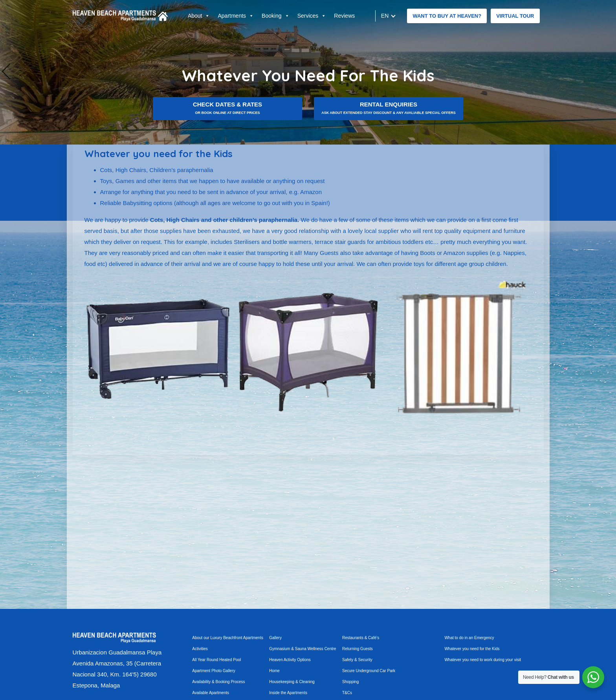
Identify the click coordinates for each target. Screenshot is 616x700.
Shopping (350, 682)
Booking (276, 16)
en (385, 16)
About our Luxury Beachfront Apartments (228, 638)
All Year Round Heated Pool (216, 660)
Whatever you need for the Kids (472, 649)
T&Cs (347, 693)
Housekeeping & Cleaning (292, 682)
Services (312, 16)
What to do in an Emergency (469, 638)
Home (274, 671)
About (199, 16)
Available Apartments (211, 693)
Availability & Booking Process (218, 682)
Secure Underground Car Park (369, 671)
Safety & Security (357, 660)
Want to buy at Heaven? (447, 16)
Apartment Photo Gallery (214, 671)
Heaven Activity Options (290, 660)
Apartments (236, 16)
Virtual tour (515, 16)
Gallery (275, 638)
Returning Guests (357, 649)
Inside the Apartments (288, 693)
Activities (200, 649)
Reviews (344, 16)
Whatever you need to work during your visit (483, 660)
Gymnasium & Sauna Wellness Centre (302, 649)
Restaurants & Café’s (361, 638)
